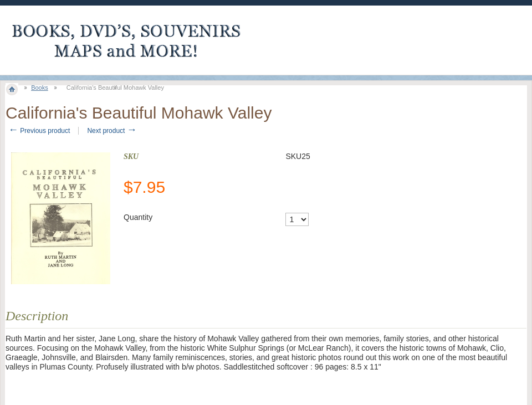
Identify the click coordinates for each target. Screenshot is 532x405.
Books (40, 88)
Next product (112, 131)
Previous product (39, 131)
